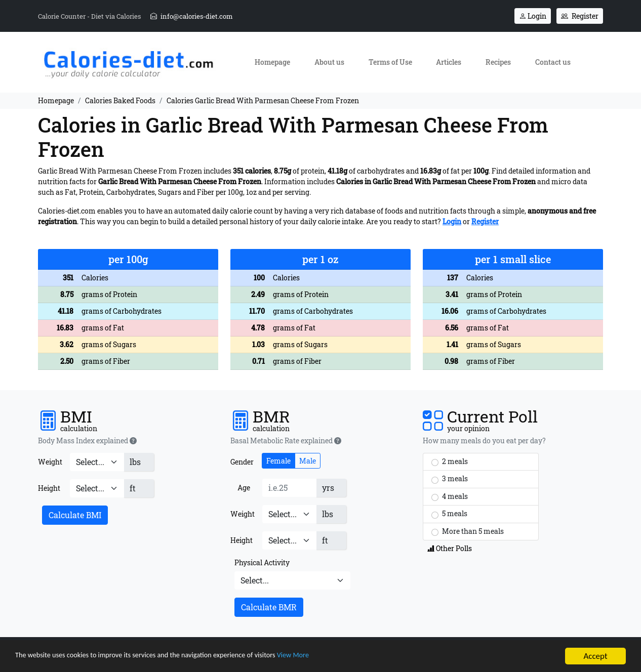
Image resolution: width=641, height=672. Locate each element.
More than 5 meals (468, 531)
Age (244, 488)
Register (580, 16)
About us (329, 62)
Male (308, 461)
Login (533, 16)
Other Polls (450, 548)
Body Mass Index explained (87, 441)
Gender (242, 462)
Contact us (553, 62)
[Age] (289, 488)
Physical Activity (262, 562)
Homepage (272, 62)
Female (278, 461)
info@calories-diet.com (192, 16)
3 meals (450, 479)
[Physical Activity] (292, 580)
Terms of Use (390, 62)
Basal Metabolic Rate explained (286, 441)
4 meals (450, 496)
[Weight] (97, 462)
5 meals (449, 514)
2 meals (450, 461)
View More (347, 660)
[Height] (97, 488)
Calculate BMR (269, 607)
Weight (50, 462)
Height (49, 488)
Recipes (498, 62)
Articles (449, 62)
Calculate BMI (75, 515)
